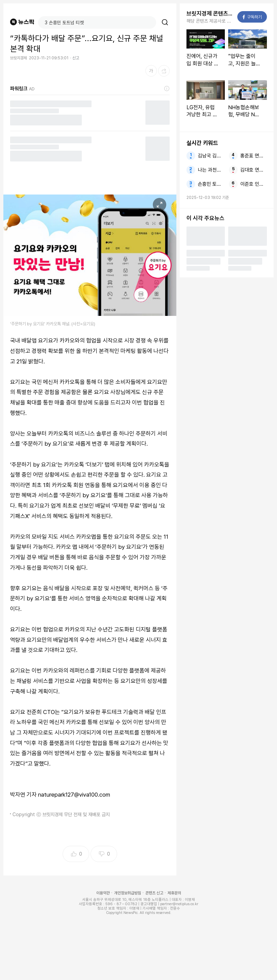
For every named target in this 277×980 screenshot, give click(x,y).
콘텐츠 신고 (154, 893)
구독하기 (252, 17)
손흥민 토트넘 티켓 (211, 184)
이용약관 (103, 893)
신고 (76, 58)
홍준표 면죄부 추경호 (254, 156)
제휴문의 (174, 893)
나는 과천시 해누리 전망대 (211, 170)
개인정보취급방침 (128, 893)
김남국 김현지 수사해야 (211, 156)
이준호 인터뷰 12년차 (254, 184)
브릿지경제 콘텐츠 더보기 (210, 13)
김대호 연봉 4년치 (254, 170)
